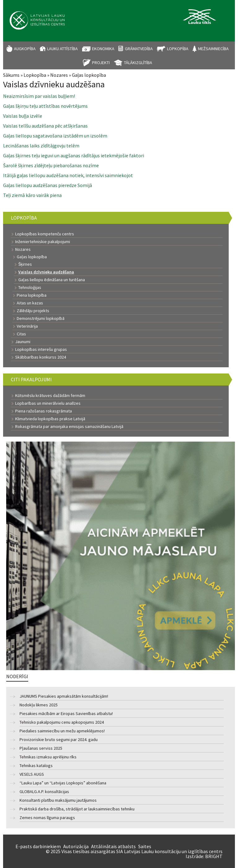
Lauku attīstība (62, 49)
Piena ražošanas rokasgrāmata (44, 411)
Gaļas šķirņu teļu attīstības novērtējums (45, 106)
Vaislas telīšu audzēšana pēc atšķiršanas (45, 126)
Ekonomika (103, 49)
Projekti (101, 63)
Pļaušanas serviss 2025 (41, 748)
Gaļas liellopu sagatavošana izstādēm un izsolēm (55, 136)
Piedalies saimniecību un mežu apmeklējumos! (62, 731)
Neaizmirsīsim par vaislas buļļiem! (39, 96)
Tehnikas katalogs (36, 766)
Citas (21, 334)
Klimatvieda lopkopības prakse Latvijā (50, 419)
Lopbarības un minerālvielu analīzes (48, 403)
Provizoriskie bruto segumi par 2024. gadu (59, 740)
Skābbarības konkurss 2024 (41, 357)
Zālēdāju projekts (33, 311)
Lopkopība (178, 49)
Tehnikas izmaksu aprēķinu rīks (48, 757)
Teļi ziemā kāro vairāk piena (32, 195)
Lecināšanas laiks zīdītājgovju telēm (41, 146)
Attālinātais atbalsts (113, 846)
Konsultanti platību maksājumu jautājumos (58, 800)
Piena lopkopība (32, 295)
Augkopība (25, 49)
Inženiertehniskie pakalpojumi (43, 242)
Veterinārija (27, 326)
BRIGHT (214, 856)
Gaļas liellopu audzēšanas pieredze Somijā (48, 185)
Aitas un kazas (30, 303)
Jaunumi (23, 342)
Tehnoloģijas (30, 287)
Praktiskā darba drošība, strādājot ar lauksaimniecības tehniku (77, 809)
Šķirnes (25, 264)
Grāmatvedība (139, 49)
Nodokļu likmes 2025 (39, 705)
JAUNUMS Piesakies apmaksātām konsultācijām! (64, 696)
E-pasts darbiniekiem (38, 846)
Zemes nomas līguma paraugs (47, 818)
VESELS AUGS (32, 774)
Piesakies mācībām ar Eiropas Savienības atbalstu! (66, 714)
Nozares (59, 75)
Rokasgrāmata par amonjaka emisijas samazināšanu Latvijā (69, 426)
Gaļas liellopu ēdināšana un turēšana (52, 280)
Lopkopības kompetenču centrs (45, 234)
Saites (145, 846)
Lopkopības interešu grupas (41, 349)
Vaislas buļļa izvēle (23, 116)
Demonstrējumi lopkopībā (41, 318)
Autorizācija (76, 846)
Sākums (11, 75)
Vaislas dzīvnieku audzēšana (46, 272)
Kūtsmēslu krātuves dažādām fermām (50, 395)
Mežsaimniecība (213, 49)
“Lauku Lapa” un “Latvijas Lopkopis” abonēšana (63, 783)
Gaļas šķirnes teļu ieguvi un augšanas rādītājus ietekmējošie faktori (74, 155)
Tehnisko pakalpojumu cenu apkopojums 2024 (62, 722)
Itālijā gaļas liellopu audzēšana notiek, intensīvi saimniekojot (68, 175)
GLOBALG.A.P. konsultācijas (44, 792)
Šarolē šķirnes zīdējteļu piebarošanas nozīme (51, 165)
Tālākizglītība (138, 63)
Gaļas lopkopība (89, 75)
